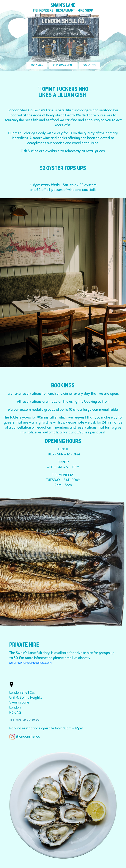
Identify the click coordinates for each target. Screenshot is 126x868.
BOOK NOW (37, 65)
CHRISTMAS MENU (63, 65)
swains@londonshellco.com (30, 663)
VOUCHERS (90, 65)
